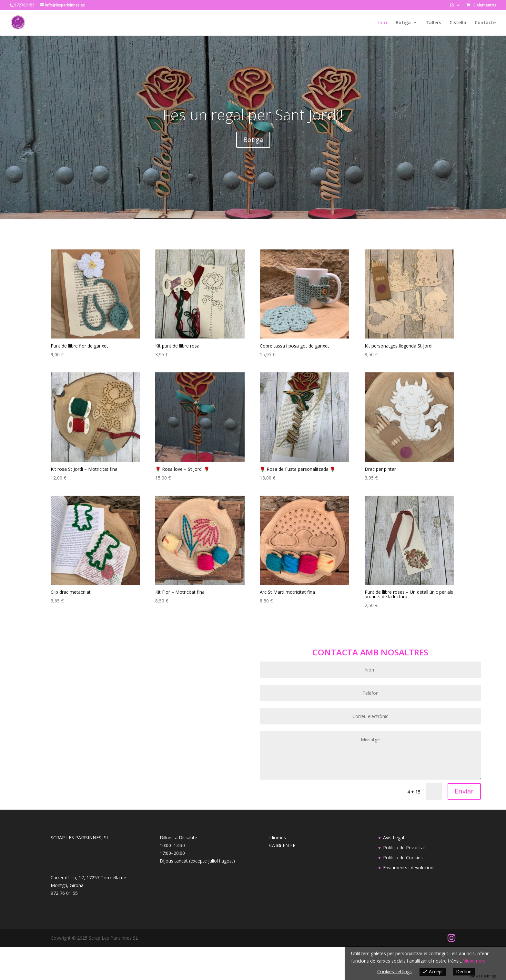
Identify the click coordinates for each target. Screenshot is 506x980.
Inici (383, 23)
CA (272, 845)
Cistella (458, 23)
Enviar (464, 791)
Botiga (403, 23)
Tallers (433, 23)
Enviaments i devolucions (409, 868)
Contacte (485, 23)
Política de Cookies (403, 858)
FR (293, 845)
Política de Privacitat (404, 848)
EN (286, 845)
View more (475, 961)
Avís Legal (394, 838)
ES (452, 5)
